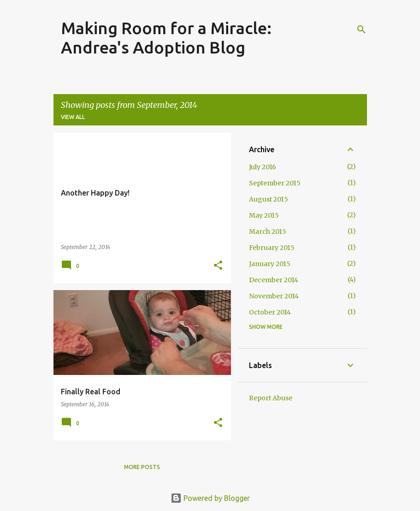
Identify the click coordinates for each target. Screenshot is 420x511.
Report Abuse (271, 398)
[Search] (361, 30)
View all (73, 117)
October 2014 (270, 312)
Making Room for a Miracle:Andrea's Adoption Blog (166, 38)
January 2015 (270, 264)
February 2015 (272, 248)
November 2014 (274, 296)
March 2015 (268, 232)
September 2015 (275, 183)
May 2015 (264, 215)
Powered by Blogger (210, 498)
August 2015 (269, 199)
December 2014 (274, 280)
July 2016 (263, 167)
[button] (218, 266)
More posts (142, 467)
